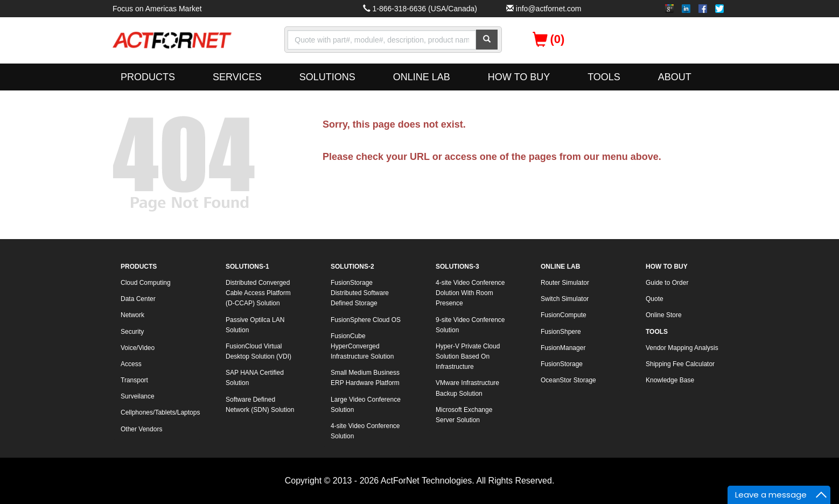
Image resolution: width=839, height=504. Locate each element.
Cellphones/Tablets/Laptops (160, 412)
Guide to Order (667, 283)
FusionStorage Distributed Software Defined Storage (360, 293)
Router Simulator (565, 283)
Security (132, 332)
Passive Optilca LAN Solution (255, 325)
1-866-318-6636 (399, 9)
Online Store (664, 315)
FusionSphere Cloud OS (366, 320)
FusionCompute (564, 315)
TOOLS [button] (604, 77)
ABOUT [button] (675, 77)
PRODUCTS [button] (148, 77)
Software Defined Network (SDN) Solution (260, 405)
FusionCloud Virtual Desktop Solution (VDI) (258, 351)
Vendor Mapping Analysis (682, 348)
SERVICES (237, 77)
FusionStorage (562, 364)
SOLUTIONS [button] (327, 77)
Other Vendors (141, 429)
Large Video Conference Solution (366, 405)
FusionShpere (561, 332)
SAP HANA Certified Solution (255, 378)
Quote (655, 299)
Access (131, 364)
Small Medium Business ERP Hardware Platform (365, 378)
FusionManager (563, 348)
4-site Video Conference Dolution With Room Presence (470, 293)
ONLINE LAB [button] (422, 77)
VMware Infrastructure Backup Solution (467, 388)
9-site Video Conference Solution (470, 325)
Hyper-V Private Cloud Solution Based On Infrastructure (468, 356)
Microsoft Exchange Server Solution (464, 415)
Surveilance (138, 396)
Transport (134, 380)
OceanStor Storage (568, 380)
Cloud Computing (146, 283)
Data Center (138, 299)
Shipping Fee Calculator (680, 364)
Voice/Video (138, 348)
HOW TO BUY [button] (519, 77)
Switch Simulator (565, 299)
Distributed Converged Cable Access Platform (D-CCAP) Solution (258, 293)
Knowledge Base (670, 380)
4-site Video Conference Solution (365, 431)
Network (132, 315)
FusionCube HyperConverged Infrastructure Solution (362, 346)
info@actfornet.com (549, 9)
